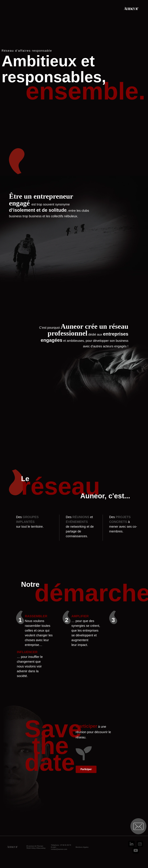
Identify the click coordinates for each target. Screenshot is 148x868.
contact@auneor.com (59, 849)
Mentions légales (82, 847)
